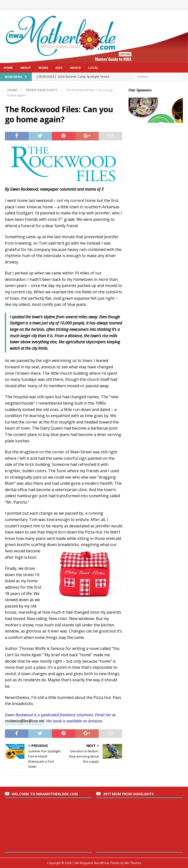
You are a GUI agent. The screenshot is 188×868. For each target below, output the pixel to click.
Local (93, 68)
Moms (43, 68)
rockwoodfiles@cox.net (24, 721)
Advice (75, 68)
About (26, 68)
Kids (59, 68)
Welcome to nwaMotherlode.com (45, 794)
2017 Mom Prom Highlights (128, 794)
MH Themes (133, 863)
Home (8, 68)
